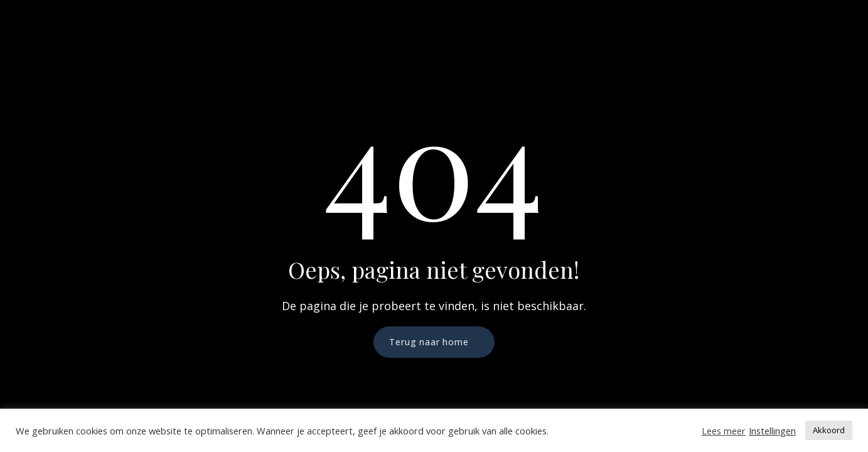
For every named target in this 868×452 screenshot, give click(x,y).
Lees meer (724, 431)
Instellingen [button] (772, 431)
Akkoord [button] (829, 430)
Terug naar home (429, 342)
